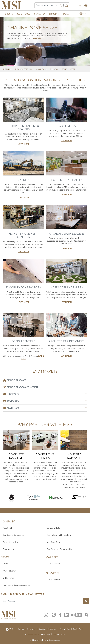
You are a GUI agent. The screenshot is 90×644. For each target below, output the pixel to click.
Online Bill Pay (54, 580)
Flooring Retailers (24, 69)
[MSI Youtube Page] (77, 615)
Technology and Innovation (59, 535)
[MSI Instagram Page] (47, 615)
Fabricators (41, 69)
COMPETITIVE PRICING (45, 456)
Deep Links (31, 629)
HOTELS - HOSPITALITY (67, 180)
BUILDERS (23, 180)
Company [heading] (8, 522)
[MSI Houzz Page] (87, 615)
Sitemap (21, 629)
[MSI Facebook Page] (61, 615)
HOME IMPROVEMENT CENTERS (23, 235)
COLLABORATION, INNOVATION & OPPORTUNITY (45, 80)
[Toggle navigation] (73, 5)
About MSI (7, 528)
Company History (54, 528)
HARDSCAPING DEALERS (67, 287)
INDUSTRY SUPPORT (74, 456)
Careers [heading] (52, 557)
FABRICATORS (67, 126)
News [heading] (5, 557)
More (73, 69)
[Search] (46, 5)
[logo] (8, 615)
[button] (66, 5)
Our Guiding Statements (13, 535)
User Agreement (59, 634)
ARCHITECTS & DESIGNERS (67, 341)
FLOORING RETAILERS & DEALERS (23, 128)
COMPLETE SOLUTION (16, 456)
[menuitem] (83, 14)
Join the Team (54, 564)
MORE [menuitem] (66, 14)
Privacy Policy (65, 629)
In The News (8, 578)
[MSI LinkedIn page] (67, 615)
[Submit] (86, 601)
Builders (54, 69)
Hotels (64, 69)
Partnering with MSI (11, 542)
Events (6, 564)
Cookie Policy (78, 629)
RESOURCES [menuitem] (54, 14)
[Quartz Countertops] (11, 498)
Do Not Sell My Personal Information (36, 634)
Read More (38, 38)
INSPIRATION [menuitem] (40, 14)
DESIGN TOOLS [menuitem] (23, 14)
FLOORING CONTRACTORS (23, 287)
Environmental (9, 549)
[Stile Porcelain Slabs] (79, 497)
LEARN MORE (23, 144)
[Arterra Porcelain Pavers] (56, 497)
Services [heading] (53, 573)
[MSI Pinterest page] (54, 615)
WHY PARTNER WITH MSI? (45, 424)
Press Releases (9, 571)
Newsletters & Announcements (16, 585)
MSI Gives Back (53, 542)
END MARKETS (45, 371)
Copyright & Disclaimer (48, 629)
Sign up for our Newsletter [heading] (23, 594)
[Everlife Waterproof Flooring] (34, 497)
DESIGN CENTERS (23, 341)
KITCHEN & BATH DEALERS (67, 234)
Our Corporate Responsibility (59, 549)
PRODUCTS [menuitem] (8, 14)
